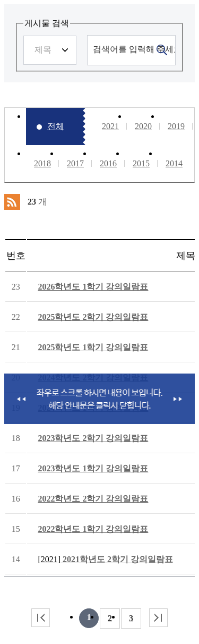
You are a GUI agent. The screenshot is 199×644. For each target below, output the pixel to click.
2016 (108, 163)
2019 (176, 126)
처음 (41, 618)
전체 (56, 126)
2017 (75, 163)
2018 (42, 163)
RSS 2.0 (12, 202)
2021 (110, 126)
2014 (174, 163)
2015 (141, 163)
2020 (143, 126)
